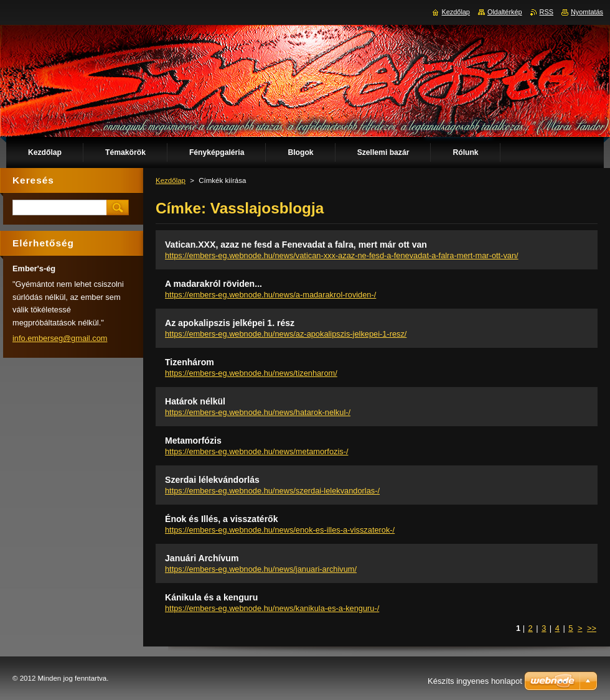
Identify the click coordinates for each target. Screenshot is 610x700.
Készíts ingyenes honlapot (475, 681)
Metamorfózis (193, 441)
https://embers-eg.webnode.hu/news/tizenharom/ (251, 373)
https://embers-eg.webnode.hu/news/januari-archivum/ (261, 569)
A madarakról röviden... (213, 284)
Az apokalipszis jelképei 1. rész (230, 323)
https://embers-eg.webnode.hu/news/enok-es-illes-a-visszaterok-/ (280, 530)
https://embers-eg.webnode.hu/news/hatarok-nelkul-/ (258, 412)
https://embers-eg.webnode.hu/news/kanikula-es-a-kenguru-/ (272, 608)
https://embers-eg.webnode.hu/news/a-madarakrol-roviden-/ (270, 295)
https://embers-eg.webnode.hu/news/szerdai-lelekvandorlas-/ (272, 491)
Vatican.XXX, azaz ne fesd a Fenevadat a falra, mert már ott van (296, 245)
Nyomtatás (587, 12)
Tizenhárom (190, 362)
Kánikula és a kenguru (211, 597)
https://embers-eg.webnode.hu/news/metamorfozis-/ (256, 451)
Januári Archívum (202, 558)
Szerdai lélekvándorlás (212, 480)
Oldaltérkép (505, 12)
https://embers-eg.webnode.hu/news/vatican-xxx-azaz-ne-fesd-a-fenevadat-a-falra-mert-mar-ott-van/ (342, 255)
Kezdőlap (171, 180)
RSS (547, 12)
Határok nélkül (195, 401)
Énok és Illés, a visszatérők (222, 519)
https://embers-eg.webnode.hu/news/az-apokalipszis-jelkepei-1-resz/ (286, 334)
